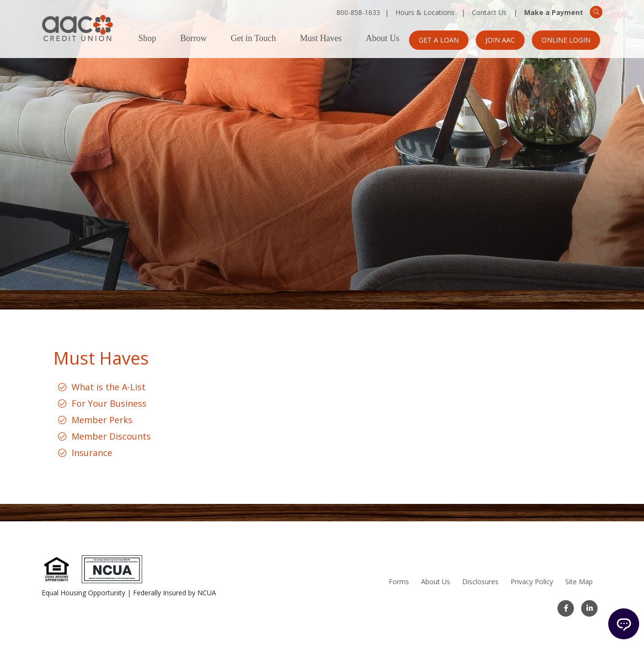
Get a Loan (439, 40)
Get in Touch (253, 38)
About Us (382, 38)
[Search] (596, 12)
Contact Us (489, 12)
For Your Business (109, 403)
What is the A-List (109, 387)
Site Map (579, 582)
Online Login (566, 40)
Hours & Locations (425, 12)
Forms (399, 582)
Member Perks (102, 420)
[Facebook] (566, 608)
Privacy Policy (532, 582)
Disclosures (480, 582)
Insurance (92, 453)
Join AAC (500, 40)
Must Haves (321, 38)
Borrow (194, 38)
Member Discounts (111, 436)
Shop (147, 38)
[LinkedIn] (589, 608)
